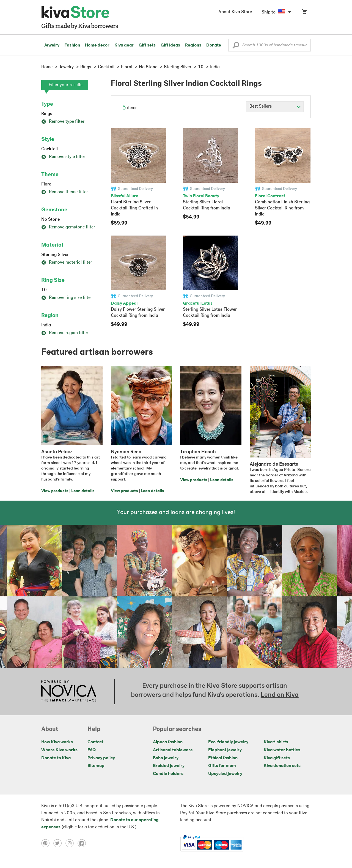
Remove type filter (63, 122)
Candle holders (168, 774)
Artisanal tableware (173, 750)
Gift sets (147, 45)
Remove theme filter (65, 192)
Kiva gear (124, 45)
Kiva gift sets (277, 758)
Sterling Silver (55, 255)
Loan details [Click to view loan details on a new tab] (83, 491)
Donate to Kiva (56, 758)
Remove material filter (67, 263)
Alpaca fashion (168, 742)
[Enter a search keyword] (269, 45)
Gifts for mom (222, 766)
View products (55, 491)
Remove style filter (63, 157)
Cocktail (50, 149)
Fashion (72, 45)
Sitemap (96, 766)
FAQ (92, 750)
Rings (47, 114)
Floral (47, 184)
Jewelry (52, 45)
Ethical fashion (223, 758)
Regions (193, 45)
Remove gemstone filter (68, 227)
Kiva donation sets (282, 766)
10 (44, 290)
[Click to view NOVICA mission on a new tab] (69, 692)
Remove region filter (65, 333)
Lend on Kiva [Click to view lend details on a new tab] (280, 695)
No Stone (50, 220)
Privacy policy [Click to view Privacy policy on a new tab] (101, 758)
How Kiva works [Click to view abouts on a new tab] (57, 742)
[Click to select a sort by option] (275, 107)
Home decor (97, 45)
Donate (214, 45)
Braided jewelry (169, 766)
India (46, 325)
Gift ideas (170, 45)
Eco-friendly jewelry (228, 742)
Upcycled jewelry (225, 774)
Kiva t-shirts (276, 742)
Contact (95, 742)
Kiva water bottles (282, 750)
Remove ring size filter (67, 298)
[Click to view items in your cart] (304, 13)
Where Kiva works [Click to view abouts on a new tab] (59, 750)
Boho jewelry (166, 758)
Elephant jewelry (225, 750)
